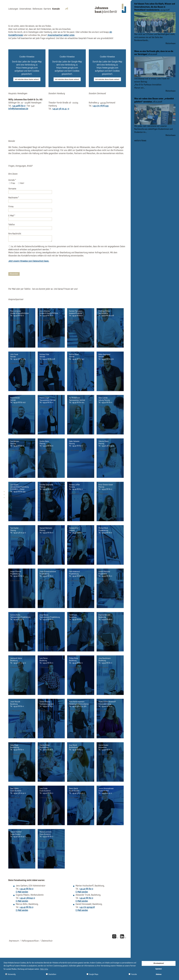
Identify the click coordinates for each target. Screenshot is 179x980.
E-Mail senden (15, 320)
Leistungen (13, 9)
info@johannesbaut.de (18, 109)
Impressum (14, 941)
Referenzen (38, 9)
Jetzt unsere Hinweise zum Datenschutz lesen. (29, 261)
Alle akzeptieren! (159, 963)
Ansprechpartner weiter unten (61, 35)
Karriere (47, 9)
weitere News (140, 141)
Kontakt (56, 9)
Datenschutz (47, 941)
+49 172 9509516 (87, 907)
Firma (11, 207)
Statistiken (51, 974)
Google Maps (92, 974)
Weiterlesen (170, 43)
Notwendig (10, 974)
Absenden (14, 274)
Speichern (159, 969)
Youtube (133, 974)
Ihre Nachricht (15, 234)
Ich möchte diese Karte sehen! (27, 79)
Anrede (12, 180)
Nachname (14, 198)
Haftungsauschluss (30, 941)
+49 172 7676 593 (100, 106)
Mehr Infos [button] (44, 969)
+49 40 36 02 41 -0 (61, 109)
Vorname (12, 189)
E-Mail (12, 216)
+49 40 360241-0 (27, 898)
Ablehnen (159, 974)
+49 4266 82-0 (19, 106)
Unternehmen (25, 9)
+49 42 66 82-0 (26, 889)
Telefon (12, 225)
